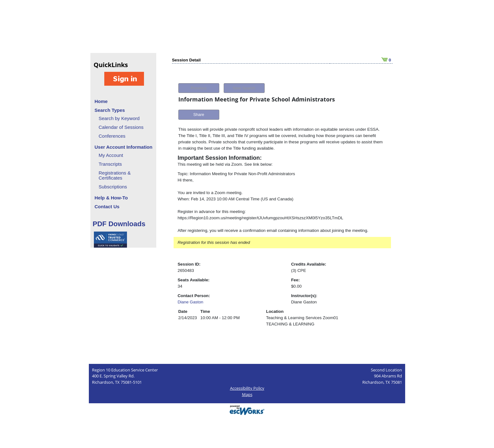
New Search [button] (244, 88)
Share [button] (199, 115)
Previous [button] (199, 88)
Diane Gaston (191, 302)
